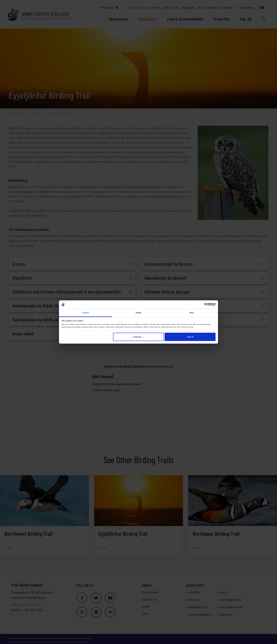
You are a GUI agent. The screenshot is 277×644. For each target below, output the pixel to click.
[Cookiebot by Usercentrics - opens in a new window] (200, 305)
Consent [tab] (86, 313)
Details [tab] (138, 313)
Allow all (190, 337)
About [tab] (191, 313)
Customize (138, 337)
